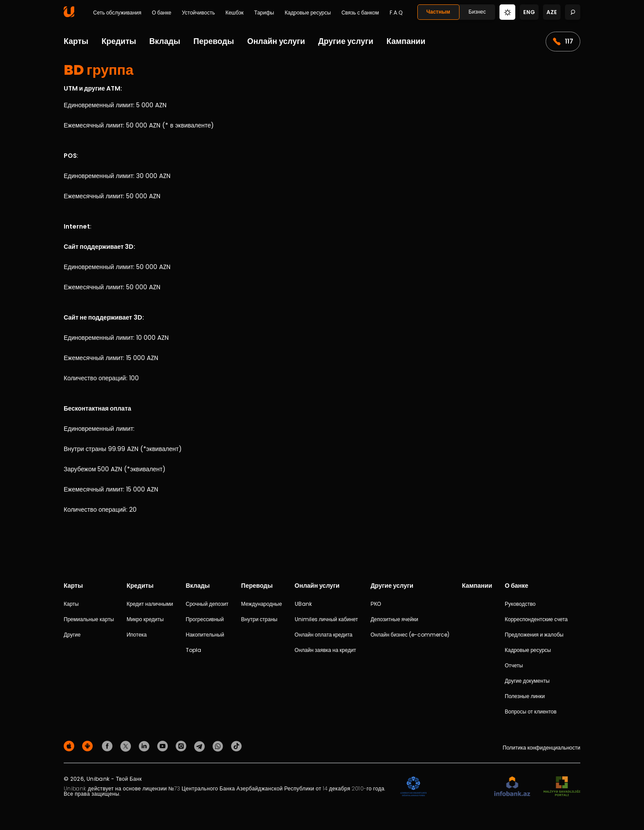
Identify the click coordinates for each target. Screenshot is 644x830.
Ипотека (137, 635)
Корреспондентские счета (536, 619)
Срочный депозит (207, 604)
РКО (376, 604)
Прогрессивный (205, 619)
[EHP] (460, 787)
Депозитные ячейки (394, 619)
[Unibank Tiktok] (236, 746)
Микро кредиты (145, 619)
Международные (262, 604)
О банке (162, 13)
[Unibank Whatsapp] (219, 746)
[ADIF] (413, 787)
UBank (303, 604)
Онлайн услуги (276, 41)
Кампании (406, 41)
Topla (194, 650)
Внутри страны (259, 619)
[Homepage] (69, 15)
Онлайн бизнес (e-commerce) (410, 635)
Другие (72, 635)
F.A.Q (396, 13)
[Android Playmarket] (89, 746)
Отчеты (514, 665)
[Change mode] (507, 12)
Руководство (520, 604)
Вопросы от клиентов (531, 712)
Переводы (213, 41)
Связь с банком (360, 13)
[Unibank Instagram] (182, 746)
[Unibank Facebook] (109, 746)
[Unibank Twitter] (127, 746)
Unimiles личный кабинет (326, 619)
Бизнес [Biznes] (477, 12)
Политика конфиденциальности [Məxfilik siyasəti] (541, 748)
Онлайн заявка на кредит (326, 650)
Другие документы (527, 681)
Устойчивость (198, 13)
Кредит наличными (150, 604)
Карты (76, 41)
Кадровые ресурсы (308, 13)
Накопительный (205, 635)
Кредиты (119, 41)
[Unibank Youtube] (164, 746)
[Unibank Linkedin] (145, 746)
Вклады (165, 41)
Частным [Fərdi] (438, 12)
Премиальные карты (89, 619)
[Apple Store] (70, 746)
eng (529, 12)
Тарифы (264, 13)
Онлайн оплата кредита (324, 635)
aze (552, 12)
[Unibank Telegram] (201, 746)
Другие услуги (346, 41)
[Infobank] (512, 787)
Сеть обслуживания (117, 13)
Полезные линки (525, 696)
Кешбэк (234, 13)
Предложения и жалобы (534, 635)
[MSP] (562, 787)
